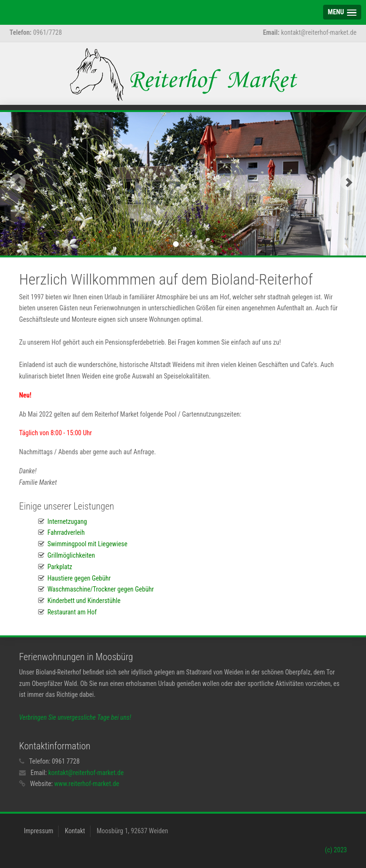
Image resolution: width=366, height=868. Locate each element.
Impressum (39, 831)
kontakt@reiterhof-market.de (86, 773)
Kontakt (75, 831)
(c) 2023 (336, 850)
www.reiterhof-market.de (87, 784)
